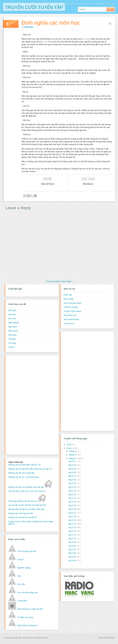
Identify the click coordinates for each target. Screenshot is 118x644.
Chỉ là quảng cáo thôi (27, 551)
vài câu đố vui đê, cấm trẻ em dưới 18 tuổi (27, 505)
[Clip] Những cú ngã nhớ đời (30, 609)
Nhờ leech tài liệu (71, 319)
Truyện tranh (99, 4)
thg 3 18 (72, 509)
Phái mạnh (13, 331)
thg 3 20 (72, 502)
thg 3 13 (72, 527)
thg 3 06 (72, 553)
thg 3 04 (72, 560)
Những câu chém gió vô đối (21, 513)
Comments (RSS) (41, 638)
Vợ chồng (86, 4)
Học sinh (12, 318)
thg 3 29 (72, 469)
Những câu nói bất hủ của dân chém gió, (27, 509)
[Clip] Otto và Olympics (28, 625)
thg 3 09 (72, 542)
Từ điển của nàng (25, 617)
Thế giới (12, 339)
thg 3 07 (72, 549)
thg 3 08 (72, 546)
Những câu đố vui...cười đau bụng (24, 477)
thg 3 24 (72, 487)
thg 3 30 (72, 465)
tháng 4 (73, 455)
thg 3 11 (72, 535)
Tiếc (19, 576)
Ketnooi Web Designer (106, 638)
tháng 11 (73, 451)
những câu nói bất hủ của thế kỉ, (23, 517)
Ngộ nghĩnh (14, 323)
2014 (69, 448)
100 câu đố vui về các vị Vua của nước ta (27, 491)
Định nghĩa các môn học (51, 23)
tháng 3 (73, 458)
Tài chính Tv (69, 324)
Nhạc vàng (68, 299)
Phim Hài (68, 295)
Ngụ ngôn (13, 327)
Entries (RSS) (28, 638)
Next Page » (67, 281)
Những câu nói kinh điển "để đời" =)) (24, 465)
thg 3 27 (72, 476)
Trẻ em (11, 347)
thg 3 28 (72, 472)
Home (111, 4)
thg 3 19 (72, 505)
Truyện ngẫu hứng (70, 4)
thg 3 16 (72, 516)
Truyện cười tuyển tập (34, 7)
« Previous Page (53, 281)
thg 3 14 (72, 524)
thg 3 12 (72, 531)
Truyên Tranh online (72, 311)
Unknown (29, 27)
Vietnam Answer (71, 307)
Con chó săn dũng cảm (28, 593)
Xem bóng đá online (73, 303)
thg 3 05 (72, 557)
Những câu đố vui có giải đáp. (22, 473)
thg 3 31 (72, 461)
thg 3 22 (72, 494)
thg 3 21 (72, 498)
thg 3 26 (72, 480)
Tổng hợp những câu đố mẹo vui (27, 501)
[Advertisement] (21, 405)
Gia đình (12, 314)
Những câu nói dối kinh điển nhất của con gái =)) (30, 469)
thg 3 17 (72, 513)
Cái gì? (21, 559)
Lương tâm (22, 601)
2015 (69, 445)
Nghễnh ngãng (24, 568)
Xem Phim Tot (70, 315)
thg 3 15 (72, 520)
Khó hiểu (21, 584)
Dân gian (12, 310)
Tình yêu (12, 343)
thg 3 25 (72, 483)
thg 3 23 (72, 491)
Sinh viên (12, 335)
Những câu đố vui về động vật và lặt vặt (30, 487)
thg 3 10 (72, 538)
